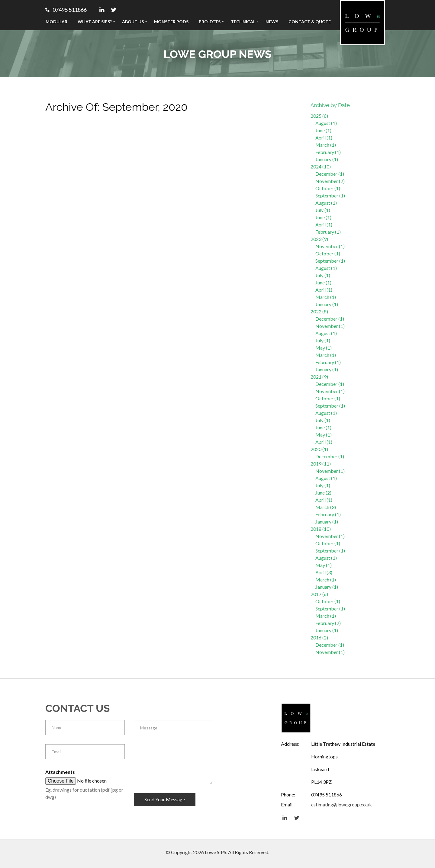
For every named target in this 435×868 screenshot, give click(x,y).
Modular (56, 22)
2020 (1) (319, 449)
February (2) (328, 623)
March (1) (326, 145)
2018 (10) (321, 529)
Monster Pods (171, 22)
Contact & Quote (310, 22)
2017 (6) (319, 594)
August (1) (326, 123)
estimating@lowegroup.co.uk (342, 804)
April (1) (324, 138)
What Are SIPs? (95, 22)
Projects (210, 22)
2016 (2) (319, 637)
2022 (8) (319, 311)
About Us (133, 22)
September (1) (330, 195)
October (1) (328, 188)
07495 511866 (66, 10)
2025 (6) (319, 116)
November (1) (330, 246)
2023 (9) (319, 239)
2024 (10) (321, 167)
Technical (243, 22)
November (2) (330, 181)
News (272, 22)
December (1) (330, 174)
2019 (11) (321, 464)
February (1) (328, 152)
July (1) (323, 210)
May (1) (324, 348)
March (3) (326, 507)
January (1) (327, 159)
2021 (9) (319, 377)
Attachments (60, 772)
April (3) (324, 572)
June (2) (323, 493)
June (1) (323, 130)
